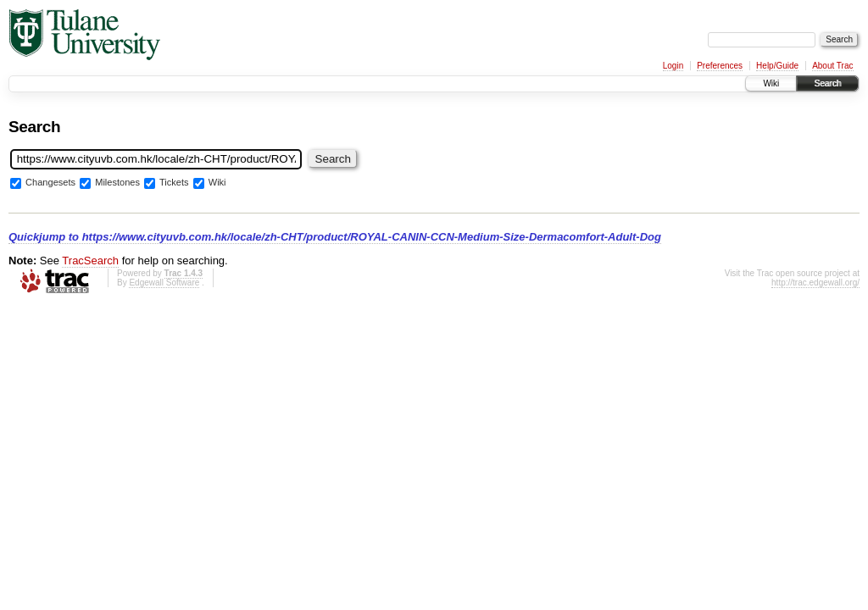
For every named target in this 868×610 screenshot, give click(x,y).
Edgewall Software (164, 283)
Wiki (771, 83)
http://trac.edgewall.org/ (815, 283)
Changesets (50, 183)
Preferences (720, 66)
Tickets (174, 183)
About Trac (832, 66)
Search (827, 83)
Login (673, 66)
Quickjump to (335, 237)
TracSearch (90, 261)
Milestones (117, 183)
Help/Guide (777, 66)
